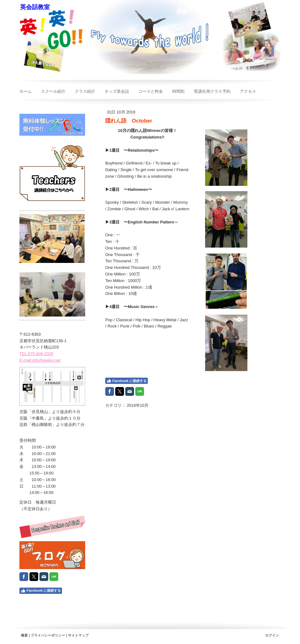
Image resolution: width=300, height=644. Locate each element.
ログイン (272, 635)
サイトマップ (78, 635)
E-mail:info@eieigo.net (40, 360)
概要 (24, 635)
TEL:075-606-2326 (36, 354)
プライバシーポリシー (48, 635)
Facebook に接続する (127, 381)
